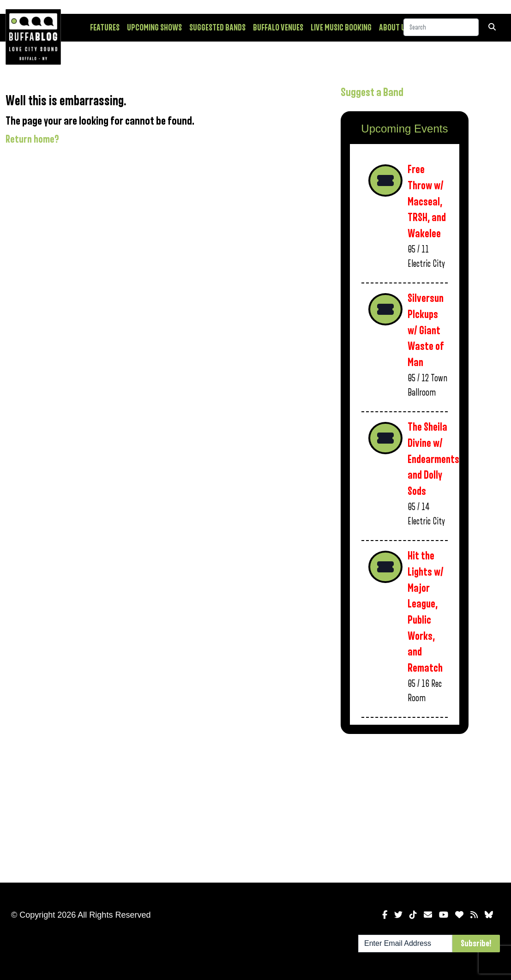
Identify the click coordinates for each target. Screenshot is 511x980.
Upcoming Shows (154, 28)
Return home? (32, 139)
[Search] (441, 27)
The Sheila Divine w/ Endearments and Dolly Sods (433, 459)
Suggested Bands (217, 28)
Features (105, 28)
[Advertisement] (405, 806)
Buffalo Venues (278, 28)
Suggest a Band (372, 92)
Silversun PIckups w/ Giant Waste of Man (426, 331)
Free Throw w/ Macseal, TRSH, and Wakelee (427, 202)
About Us (394, 28)
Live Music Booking (341, 28)
